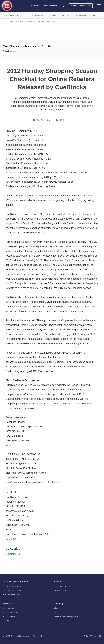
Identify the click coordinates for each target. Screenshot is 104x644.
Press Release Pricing (12, 590)
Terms (36, 636)
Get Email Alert (44, 120)
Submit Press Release (81, 6)
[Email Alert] (35, 120)
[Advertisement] (52, 31)
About (57, 608)
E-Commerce (31, 21)
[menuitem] (63, 6)
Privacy (44, 636)
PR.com (11, 136)
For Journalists (9, 616)
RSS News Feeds (10, 612)
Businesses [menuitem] (34, 6)
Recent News (8, 608)
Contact (11, 539)
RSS (62, 120)
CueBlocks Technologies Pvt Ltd (48, 21)
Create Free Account (63, 586)
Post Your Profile (61, 590)
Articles (6, 620)
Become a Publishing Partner (66, 616)
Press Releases (8, 21)
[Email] (70, 120)
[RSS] (57, 120)
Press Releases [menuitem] (50, 6)
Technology (20, 21)
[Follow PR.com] (99, 636)
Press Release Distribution (14, 594)
